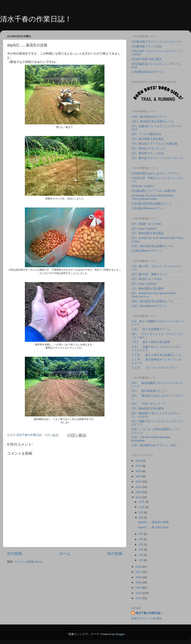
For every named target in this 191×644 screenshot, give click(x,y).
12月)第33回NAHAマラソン (148, 208)
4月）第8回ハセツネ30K (146, 224)
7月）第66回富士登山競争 (148, 409)
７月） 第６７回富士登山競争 (151, 342)
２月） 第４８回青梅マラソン (151, 329)
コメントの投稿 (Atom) (28, 562)
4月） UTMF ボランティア (149, 404)
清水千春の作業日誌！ (36, 19)
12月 (142, 502)
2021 (139, 487)
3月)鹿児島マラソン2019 (147, 46)
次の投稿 (15, 554)
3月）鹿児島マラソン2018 (148, 153)
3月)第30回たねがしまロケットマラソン (156, 173)
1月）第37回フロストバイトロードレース (157, 158)
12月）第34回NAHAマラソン (149, 117)
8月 (141, 518)
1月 (141, 560)
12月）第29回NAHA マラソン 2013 (154, 445)
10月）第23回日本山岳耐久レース (152, 301)
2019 (139, 497)
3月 (141, 550)
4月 (141, 544)
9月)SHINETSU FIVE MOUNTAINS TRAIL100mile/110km (152, 197)
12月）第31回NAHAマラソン (149, 306)
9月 (141, 512)
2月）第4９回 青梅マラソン (150, 274)
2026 (139, 461)
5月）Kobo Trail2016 (144, 229)
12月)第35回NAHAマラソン (148, 72)
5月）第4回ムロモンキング (148, 149)
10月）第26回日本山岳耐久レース (152, 121)
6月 (141, 534)
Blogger (120, 634)
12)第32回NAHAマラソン (147, 251)
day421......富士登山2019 (153, 527)
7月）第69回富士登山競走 (148, 233)
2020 (139, 492)
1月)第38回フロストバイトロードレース (156, 42)
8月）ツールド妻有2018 (146, 134)
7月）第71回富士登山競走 (148, 139)
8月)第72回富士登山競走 (147, 59)
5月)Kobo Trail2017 (143, 186)
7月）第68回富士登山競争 (148, 289)
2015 (139, 582)
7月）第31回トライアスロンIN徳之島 (154, 144)
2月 (141, 555)
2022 (139, 482)
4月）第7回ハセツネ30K (146, 279)
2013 (139, 593)
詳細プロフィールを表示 (147, 618)
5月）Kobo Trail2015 (144, 284)
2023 (139, 476)
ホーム (65, 554)
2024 (139, 471)
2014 (139, 588)
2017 (139, 572)
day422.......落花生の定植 (153, 522)
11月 (142, 507)
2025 (139, 466)
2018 (139, 567)
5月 (141, 539)
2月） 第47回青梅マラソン (149, 391)
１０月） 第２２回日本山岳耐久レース (156, 355)
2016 (139, 577)
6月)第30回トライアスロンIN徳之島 (153, 191)
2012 (139, 598)
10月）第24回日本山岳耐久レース (152, 246)
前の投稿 (115, 554)
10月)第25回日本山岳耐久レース (152, 204)
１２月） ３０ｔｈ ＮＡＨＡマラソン (155, 368)
